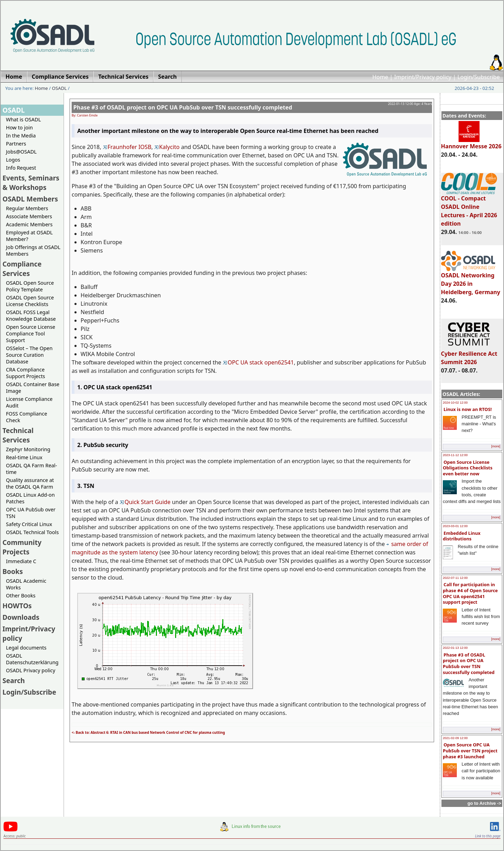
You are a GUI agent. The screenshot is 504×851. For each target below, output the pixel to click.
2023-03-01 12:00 (455, 526)
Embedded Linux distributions (462, 536)
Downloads (21, 617)
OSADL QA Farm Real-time (31, 469)
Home (380, 77)
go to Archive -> (484, 803)
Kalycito (167, 147)
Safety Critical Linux (29, 524)
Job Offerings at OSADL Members (33, 250)
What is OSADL (23, 119)
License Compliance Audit (29, 402)
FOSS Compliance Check (27, 417)
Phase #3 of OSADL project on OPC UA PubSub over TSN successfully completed (469, 664)
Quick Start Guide (145, 502)
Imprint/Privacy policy (423, 77)
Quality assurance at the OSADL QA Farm (30, 483)
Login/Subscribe (479, 77)
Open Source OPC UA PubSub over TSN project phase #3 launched (470, 750)
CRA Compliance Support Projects (26, 373)
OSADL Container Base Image (33, 388)
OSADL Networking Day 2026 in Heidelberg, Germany (471, 281)
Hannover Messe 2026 (471, 143)
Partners (16, 144)
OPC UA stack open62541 (258, 362)
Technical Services (18, 435)
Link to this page (488, 836)
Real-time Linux (24, 457)
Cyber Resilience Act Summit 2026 (469, 355)
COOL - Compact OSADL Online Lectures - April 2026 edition (469, 208)
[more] (496, 446)
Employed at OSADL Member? (29, 236)
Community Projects (22, 547)
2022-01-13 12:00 (455, 648)
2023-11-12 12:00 (455, 455)
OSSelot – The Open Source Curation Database (29, 355)
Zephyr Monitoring (28, 449)
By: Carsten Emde (85, 115)
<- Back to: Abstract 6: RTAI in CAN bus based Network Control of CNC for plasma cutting (148, 732)
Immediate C (21, 561)
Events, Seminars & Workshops (31, 183)
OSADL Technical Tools (32, 532)
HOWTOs (17, 606)
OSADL (59, 88)
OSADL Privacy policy (31, 670)
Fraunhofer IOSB (127, 147)
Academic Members (29, 224)
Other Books (21, 595)
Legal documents (26, 648)
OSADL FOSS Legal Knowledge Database (31, 315)
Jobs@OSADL (21, 152)
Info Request (21, 168)
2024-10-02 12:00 (455, 403)
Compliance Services (22, 269)
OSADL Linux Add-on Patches (30, 498)
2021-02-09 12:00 (455, 738)
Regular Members (27, 208)
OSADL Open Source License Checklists (30, 301)
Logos (13, 160)
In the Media (21, 136)
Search (14, 680)
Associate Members (29, 216)
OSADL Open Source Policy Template (30, 286)
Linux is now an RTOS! (468, 409)
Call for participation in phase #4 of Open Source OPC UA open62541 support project (470, 593)
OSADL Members (30, 199)
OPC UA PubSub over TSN (31, 513)
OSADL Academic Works (26, 584)
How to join (19, 127)
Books (13, 571)
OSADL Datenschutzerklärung (32, 659)
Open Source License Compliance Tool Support (31, 334)
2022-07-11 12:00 (455, 578)
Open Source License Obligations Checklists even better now (468, 468)
